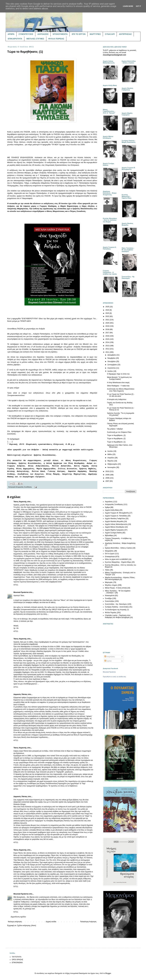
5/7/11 (16, 887)
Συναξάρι (108, 598)
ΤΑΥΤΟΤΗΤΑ (17, 957)
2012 (108, 349)
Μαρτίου (111, 461)
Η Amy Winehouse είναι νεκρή (118, 383)
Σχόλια (108, 661)
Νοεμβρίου (112, 358)
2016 (108, 336)
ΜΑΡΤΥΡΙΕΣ (95, 34)
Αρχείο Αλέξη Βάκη (112, 510)
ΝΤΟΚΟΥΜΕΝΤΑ (60, 34)
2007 (108, 481)
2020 (108, 323)
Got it (138, 6)
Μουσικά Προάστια (21, 592)
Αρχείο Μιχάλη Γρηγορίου (114, 530)
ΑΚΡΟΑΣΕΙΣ (43, 34)
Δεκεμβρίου (112, 355)
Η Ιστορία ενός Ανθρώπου (117, 399)
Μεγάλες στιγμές (111, 585)
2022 (108, 316)
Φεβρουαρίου (113, 464)
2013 (108, 346)
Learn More (128, 6)
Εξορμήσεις (109, 551)
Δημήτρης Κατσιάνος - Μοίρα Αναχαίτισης (120, 543)
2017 (108, 333)
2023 (108, 313)
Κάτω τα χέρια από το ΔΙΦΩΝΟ (116, 559)
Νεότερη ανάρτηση (15, 922)
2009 (108, 475)
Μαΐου (110, 454)
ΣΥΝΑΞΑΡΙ (110, 34)
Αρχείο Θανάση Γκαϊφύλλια (115, 519)
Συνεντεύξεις (110, 601)
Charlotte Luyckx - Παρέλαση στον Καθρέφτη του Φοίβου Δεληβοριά (118, 616)
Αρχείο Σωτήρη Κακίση (113, 533)
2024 (108, 310)
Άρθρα (107, 507)
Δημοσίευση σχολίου (18, 917)
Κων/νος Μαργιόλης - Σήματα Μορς (118, 562)
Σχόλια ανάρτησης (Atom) (27, 926)
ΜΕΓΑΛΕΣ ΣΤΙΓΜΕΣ (35, 39)
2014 (108, 342)
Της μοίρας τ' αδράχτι (115, 429)
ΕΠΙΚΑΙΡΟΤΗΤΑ (15, 39)
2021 (108, 320)
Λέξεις (107, 570)
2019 (108, 326)
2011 (108, 352)
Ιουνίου (110, 451)
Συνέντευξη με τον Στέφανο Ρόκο (119, 432)
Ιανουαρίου (112, 467)
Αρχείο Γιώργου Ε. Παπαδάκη (116, 516)
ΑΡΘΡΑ (11, 34)
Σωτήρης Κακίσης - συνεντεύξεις (117, 607)
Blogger (108, 973)
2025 (108, 307)
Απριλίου (111, 458)
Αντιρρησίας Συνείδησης (24, 487)
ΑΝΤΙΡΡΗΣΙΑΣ (125, 34)
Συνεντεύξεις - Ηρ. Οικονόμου (116, 604)
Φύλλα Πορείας (111, 613)
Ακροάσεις (109, 502)
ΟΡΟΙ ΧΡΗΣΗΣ (18, 960)
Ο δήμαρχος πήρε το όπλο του (118, 374)
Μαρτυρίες (109, 582)
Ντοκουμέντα (110, 596)
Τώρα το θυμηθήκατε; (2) (116, 439)
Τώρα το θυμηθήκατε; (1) (116, 442)
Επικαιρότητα (110, 557)
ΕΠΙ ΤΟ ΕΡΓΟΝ (79, 34)
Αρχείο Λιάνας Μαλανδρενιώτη (116, 524)
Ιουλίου (110, 371)
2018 (108, 329)
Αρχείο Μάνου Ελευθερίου (115, 527)
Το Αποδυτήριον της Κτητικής (116, 610)
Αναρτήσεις (110, 657)
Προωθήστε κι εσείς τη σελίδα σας (114, 677)
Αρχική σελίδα (51, 922)
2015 (108, 339)
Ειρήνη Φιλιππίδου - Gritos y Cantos (118, 548)
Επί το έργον (110, 554)
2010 (108, 471)
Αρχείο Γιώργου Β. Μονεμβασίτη (117, 513)
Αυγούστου (112, 368)
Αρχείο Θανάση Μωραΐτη (114, 521)
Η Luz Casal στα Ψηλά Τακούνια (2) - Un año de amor (121, 395)
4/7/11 (16, 585)
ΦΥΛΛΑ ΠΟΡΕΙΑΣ (56, 39)
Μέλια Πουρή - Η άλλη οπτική (116, 588)
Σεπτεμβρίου (112, 365)
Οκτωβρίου (112, 361)
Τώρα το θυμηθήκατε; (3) (116, 435)
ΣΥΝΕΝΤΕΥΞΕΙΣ (26, 34)
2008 (108, 478)
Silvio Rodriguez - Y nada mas (118, 386)
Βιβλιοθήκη (109, 535)
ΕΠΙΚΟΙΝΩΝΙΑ (17, 963)
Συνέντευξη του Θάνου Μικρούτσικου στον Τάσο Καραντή (121, 390)
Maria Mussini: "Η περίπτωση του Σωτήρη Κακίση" (119, 378)
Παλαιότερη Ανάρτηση (88, 922)
